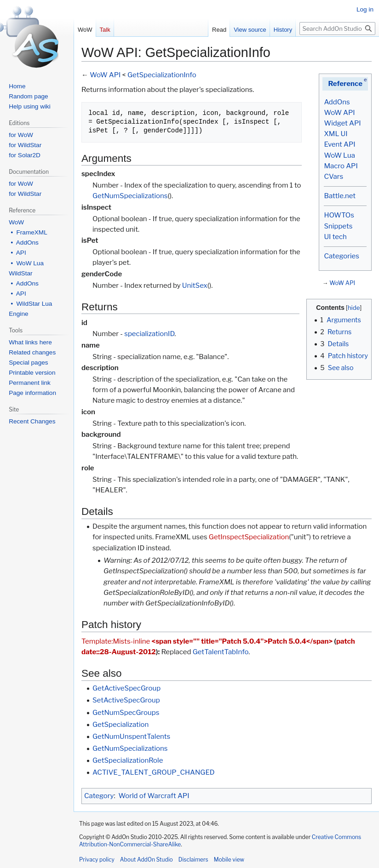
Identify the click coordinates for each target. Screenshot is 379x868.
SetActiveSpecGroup (126, 700)
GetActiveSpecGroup (126, 688)
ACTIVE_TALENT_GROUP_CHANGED (154, 772)
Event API (339, 144)
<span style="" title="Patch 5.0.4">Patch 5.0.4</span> (242, 641)
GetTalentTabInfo (221, 652)
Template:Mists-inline (116, 641)
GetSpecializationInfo (162, 75)
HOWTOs (339, 215)
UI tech (335, 237)
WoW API (339, 113)
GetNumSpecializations (130, 196)
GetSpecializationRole (128, 760)
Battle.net (340, 196)
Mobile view (229, 859)
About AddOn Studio (146, 859)
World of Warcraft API (154, 796)
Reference (345, 84)
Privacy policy (97, 859)
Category (99, 796)
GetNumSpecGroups (126, 713)
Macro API (341, 166)
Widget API (342, 123)
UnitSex (195, 286)
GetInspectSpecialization (249, 537)
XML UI (336, 134)
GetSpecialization (121, 725)
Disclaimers (193, 859)
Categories (341, 256)
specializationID (149, 334)
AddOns (337, 102)
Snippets (338, 226)
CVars (333, 177)
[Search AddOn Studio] (337, 29)
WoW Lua (339, 155)
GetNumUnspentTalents (131, 737)
